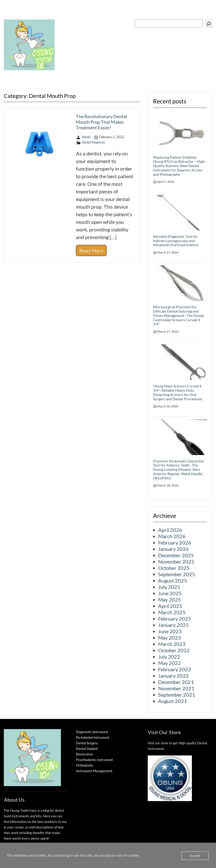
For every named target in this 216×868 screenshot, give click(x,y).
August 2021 (173, 701)
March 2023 (172, 644)
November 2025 (176, 562)
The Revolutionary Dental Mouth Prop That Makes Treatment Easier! (102, 122)
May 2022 (170, 663)
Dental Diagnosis (93, 142)
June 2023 (170, 631)
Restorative (84, 754)
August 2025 (173, 581)
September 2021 (177, 695)
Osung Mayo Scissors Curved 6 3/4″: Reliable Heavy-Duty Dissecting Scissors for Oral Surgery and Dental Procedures (178, 392)
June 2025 (170, 593)
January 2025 (173, 625)
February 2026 (175, 542)
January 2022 (173, 676)
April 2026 (170, 530)
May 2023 (170, 638)
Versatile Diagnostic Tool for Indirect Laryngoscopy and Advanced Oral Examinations (176, 241)
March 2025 (172, 612)
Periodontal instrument (93, 737)
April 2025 (170, 606)
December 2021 (176, 682)
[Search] (209, 24)
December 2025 (176, 555)
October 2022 (174, 650)
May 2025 (170, 600)
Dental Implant (87, 749)
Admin (86, 137)
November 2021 (176, 688)
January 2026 (173, 549)
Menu (9, 16)
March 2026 (172, 536)
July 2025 (169, 587)
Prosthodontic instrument (94, 760)
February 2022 (175, 669)
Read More (91, 250)
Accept (195, 856)
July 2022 (169, 657)
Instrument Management (94, 771)
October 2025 (174, 568)
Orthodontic (85, 765)
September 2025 (177, 574)
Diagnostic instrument (92, 732)
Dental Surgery (87, 743)
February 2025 (175, 619)
